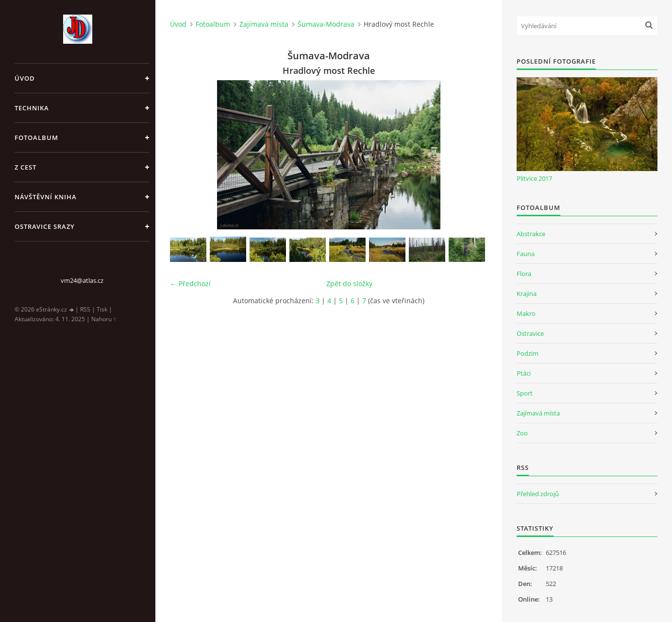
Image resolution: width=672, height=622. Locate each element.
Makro (526, 313)
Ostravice (530, 333)
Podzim (528, 353)
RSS (85, 309)
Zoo (522, 433)
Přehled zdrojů (538, 494)
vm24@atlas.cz (82, 280)
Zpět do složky (349, 284)
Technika (32, 108)
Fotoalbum (36, 138)
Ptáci (524, 373)
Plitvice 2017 (534, 178)
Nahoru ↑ (104, 319)
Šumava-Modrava (326, 24)
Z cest (25, 167)
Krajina (527, 294)
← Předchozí (190, 284)
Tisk (102, 309)
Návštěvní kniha (46, 197)
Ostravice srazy (45, 226)
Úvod (25, 78)
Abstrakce (531, 234)
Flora (524, 274)
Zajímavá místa (264, 24)
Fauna (526, 254)
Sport (525, 393)
